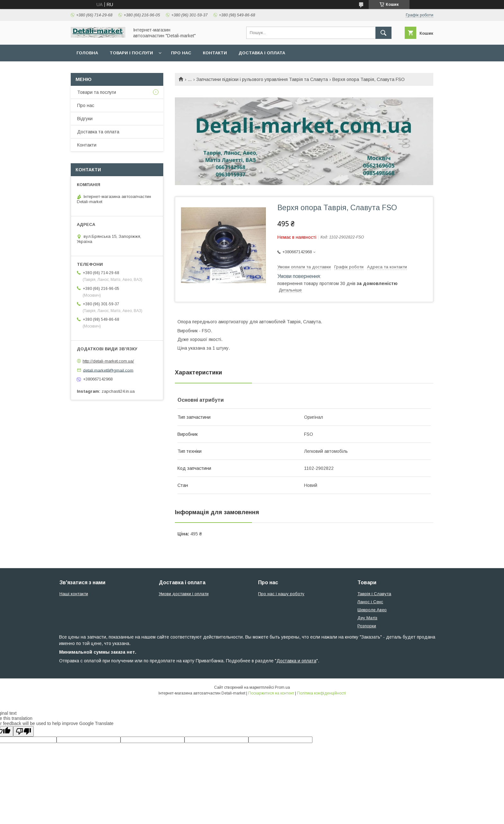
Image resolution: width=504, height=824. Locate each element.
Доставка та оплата (98, 132)
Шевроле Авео (372, 610)
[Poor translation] (23, 731)
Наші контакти (74, 594)
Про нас (181, 53)
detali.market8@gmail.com (108, 370)
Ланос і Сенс (370, 602)
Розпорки (367, 626)
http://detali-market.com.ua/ (108, 361)
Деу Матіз (367, 618)
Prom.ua (282, 687)
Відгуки (85, 119)
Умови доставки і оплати (184, 594)
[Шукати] (383, 33)
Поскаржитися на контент (271, 693)
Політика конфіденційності (321, 693)
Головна (87, 53)
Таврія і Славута (374, 594)
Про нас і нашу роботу (281, 594)
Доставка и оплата (296, 661)
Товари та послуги (97, 92)
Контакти (215, 53)
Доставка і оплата (262, 53)
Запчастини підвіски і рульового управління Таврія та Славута (262, 79)
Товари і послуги (131, 53)
